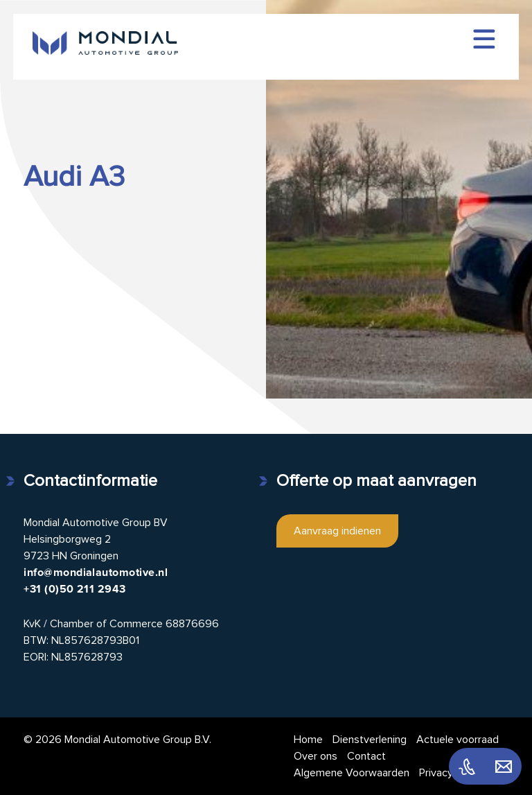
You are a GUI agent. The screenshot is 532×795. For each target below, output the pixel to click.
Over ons (316, 756)
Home (308, 740)
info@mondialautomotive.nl (96, 573)
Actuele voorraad (458, 740)
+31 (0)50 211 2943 (75, 589)
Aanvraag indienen (337, 531)
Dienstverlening (370, 740)
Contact (366, 756)
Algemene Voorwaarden (352, 773)
